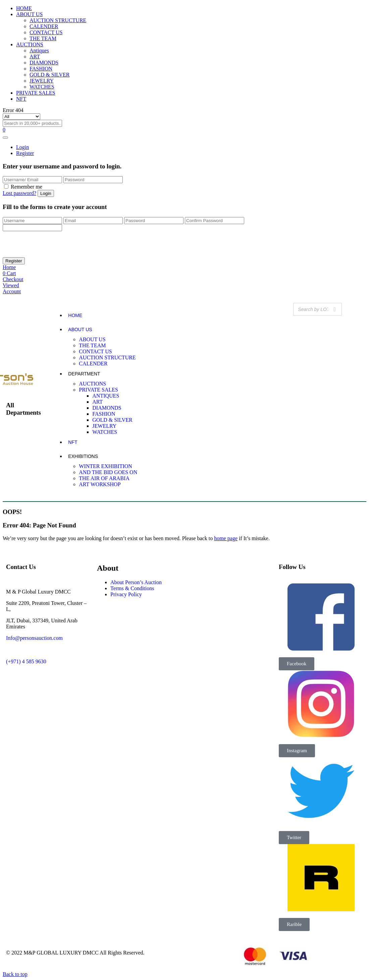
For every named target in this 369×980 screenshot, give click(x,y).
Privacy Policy (126, 594)
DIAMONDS (44, 63)
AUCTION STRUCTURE (58, 20)
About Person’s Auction (136, 582)
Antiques (39, 50)
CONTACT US (46, 32)
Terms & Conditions (132, 588)
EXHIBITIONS (83, 456)
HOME (24, 8)
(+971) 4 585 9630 (26, 661)
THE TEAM (43, 38)
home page (226, 538)
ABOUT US (29, 14)
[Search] (335, 309)
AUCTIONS (30, 44)
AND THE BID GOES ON (108, 472)
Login (22, 147)
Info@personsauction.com (34, 638)
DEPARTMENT (84, 374)
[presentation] (54, 244)
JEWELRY (42, 81)
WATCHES (42, 87)
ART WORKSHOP (100, 484)
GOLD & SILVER (49, 75)
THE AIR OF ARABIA (104, 478)
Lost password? (19, 193)
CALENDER (44, 26)
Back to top (15, 974)
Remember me (27, 187)
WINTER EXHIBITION (106, 466)
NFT (21, 99)
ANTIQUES (106, 396)
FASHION (41, 69)
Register (25, 153)
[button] (297, 664)
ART (35, 57)
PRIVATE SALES (36, 93)
